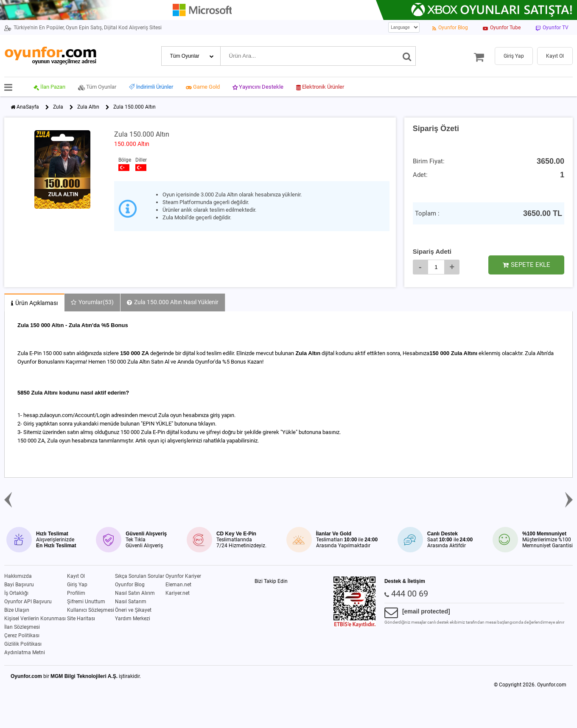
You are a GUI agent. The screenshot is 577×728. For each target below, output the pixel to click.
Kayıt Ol (76, 576)
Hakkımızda (18, 576)
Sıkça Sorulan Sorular (140, 576)
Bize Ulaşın (17, 610)
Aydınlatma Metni (25, 652)
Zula (58, 107)
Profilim (76, 593)
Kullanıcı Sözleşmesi (91, 610)
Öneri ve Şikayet (133, 610)
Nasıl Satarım (131, 602)
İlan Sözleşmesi (22, 627)
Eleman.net (178, 585)
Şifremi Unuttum (86, 602)
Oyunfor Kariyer (183, 576)
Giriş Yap (77, 585)
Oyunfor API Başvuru (28, 602)
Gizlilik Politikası (23, 644)
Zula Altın (88, 107)
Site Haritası (81, 619)
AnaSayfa (28, 107)
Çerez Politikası (22, 636)
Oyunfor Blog (130, 585)
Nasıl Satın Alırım (135, 593)
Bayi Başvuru (19, 585)
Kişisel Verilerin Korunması (35, 619)
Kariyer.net (178, 593)
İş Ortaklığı (16, 593)
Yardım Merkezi (133, 619)
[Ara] (407, 56)
